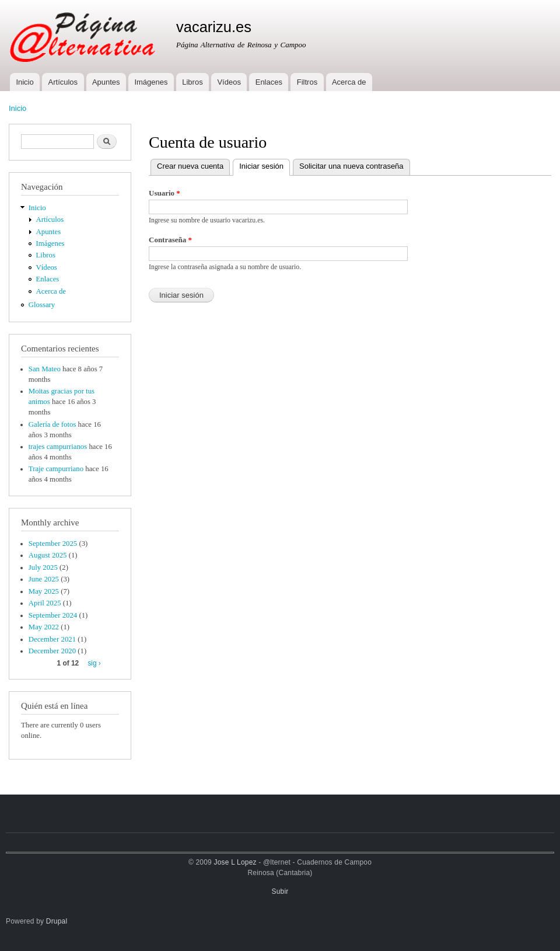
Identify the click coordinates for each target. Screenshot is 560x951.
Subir (280, 891)
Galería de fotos (52, 424)
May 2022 (44, 627)
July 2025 (43, 567)
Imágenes (151, 82)
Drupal (57, 921)
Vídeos (229, 82)
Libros (192, 82)
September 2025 (53, 544)
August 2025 (48, 555)
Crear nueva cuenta (190, 166)
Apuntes (106, 82)
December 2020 (52, 651)
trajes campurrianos (58, 447)
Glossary (42, 305)
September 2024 (53, 615)
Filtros (307, 82)
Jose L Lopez (235, 862)
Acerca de (349, 82)
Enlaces (269, 82)
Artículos (63, 82)
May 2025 (44, 591)
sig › (94, 663)
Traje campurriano (56, 469)
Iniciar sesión (265, 165)
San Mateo (45, 369)
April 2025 (45, 603)
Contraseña (170, 240)
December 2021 (52, 639)
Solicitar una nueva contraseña (351, 166)
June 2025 (44, 579)
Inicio (24, 82)
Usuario (164, 193)
